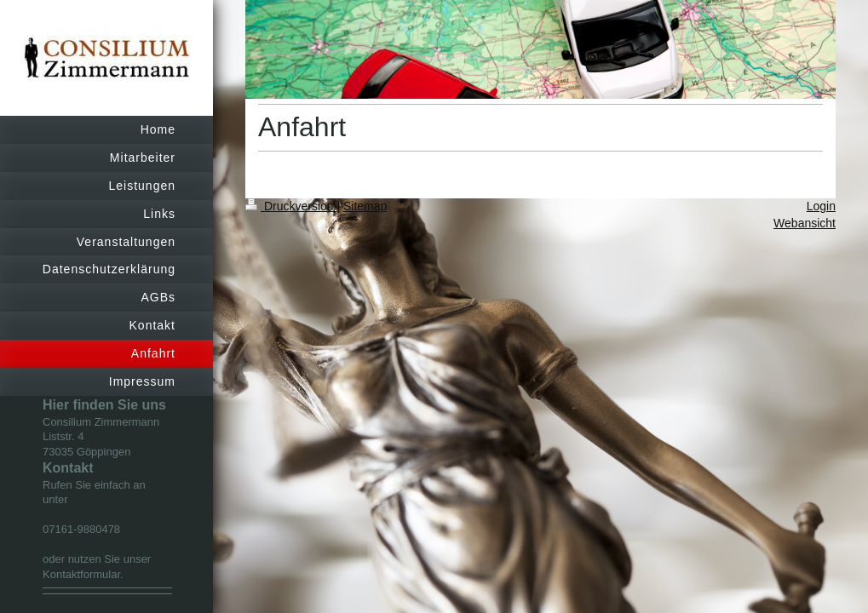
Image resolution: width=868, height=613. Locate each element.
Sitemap (365, 206)
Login (821, 206)
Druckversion (291, 206)
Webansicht (805, 223)
